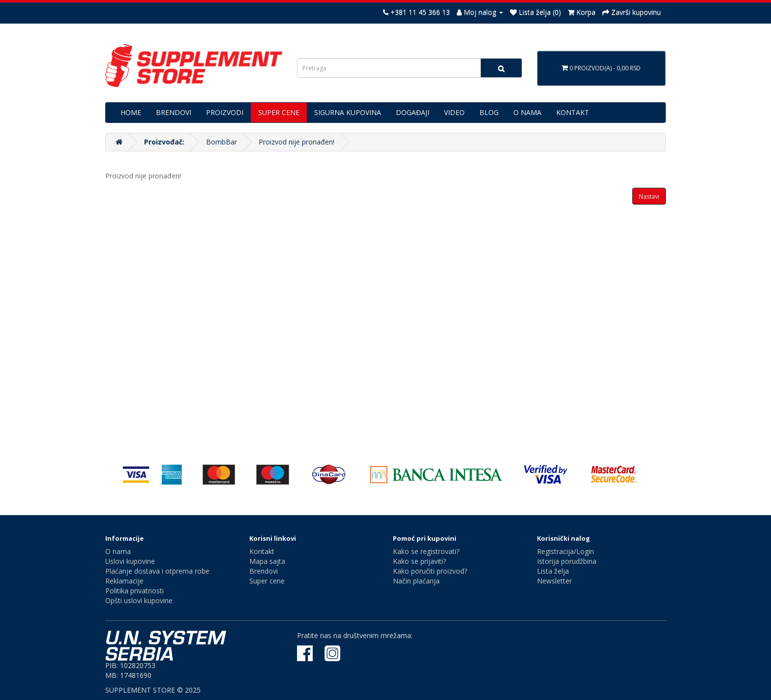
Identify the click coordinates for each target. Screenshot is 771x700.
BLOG (489, 112)
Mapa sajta (267, 561)
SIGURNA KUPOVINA (348, 112)
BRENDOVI (174, 112)
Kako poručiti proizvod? (430, 571)
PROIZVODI (225, 112)
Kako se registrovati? (426, 551)
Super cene (267, 581)
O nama (118, 551)
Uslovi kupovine (130, 561)
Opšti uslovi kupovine (139, 600)
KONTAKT (573, 112)
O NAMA (527, 112)
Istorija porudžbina (567, 561)
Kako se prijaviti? (419, 561)
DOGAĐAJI (413, 112)
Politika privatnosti (134, 591)
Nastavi (649, 196)
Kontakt (262, 551)
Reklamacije (124, 581)
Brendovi (264, 571)
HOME (131, 112)
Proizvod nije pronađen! (297, 142)
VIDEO (454, 112)
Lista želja (553, 571)
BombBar (222, 142)
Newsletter (554, 581)
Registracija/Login (565, 551)
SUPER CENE (279, 112)
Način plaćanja (416, 581)
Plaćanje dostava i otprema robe (157, 571)
